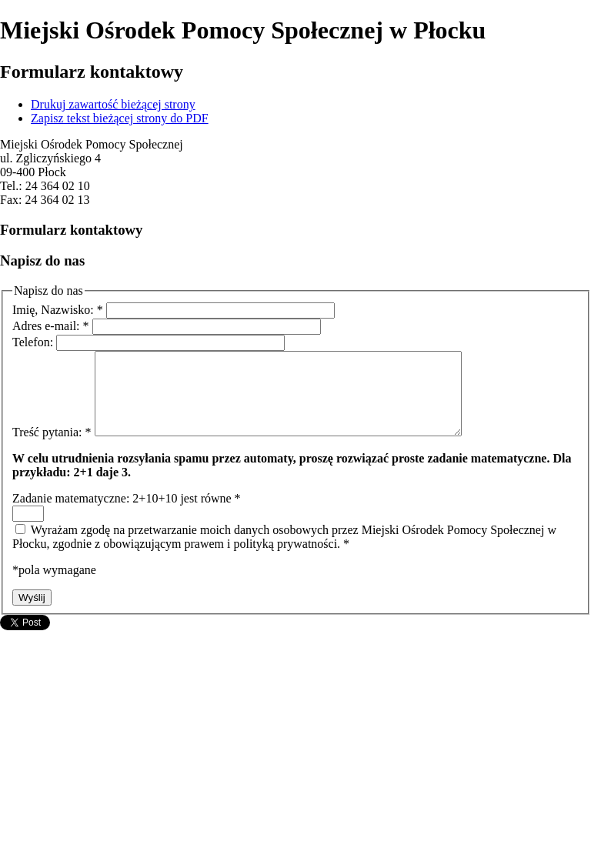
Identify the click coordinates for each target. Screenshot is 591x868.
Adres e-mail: (52, 326)
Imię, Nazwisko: (59, 310)
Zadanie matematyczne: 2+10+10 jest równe (127, 514)
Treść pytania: (53, 448)
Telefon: (34, 342)
